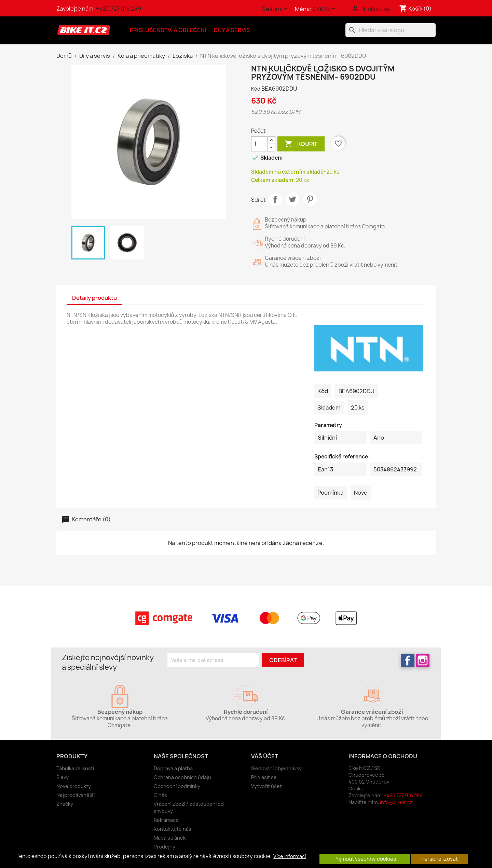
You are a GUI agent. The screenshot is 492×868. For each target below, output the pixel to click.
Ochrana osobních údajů (182, 777)
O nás (160, 795)
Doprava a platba (173, 768)
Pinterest (310, 199)
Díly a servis (232, 30)
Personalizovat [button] (440, 859)
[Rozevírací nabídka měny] (325, 9)
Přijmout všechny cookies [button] (365, 859)
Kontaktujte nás (173, 829)
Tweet (292, 199)
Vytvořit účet (266, 786)
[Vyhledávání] (391, 30)
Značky (65, 804)
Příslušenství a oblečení (168, 30)
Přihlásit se (264, 777)
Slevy (63, 777)
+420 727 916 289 (119, 9)
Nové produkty (74, 786)
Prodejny (165, 847)
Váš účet (265, 756)
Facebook (408, 660)
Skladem (329, 408)
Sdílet (275, 199)
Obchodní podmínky (177, 786)
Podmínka (330, 493)
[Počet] (259, 144)
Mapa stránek (170, 838)
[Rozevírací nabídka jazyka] (276, 9)
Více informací (290, 856)
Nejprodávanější (76, 795)
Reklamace (166, 820)
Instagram (423, 660)
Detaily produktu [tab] (94, 298)
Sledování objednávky (276, 768)
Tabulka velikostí (75, 768)
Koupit (301, 144)
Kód (256, 89)
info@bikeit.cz (396, 802)
